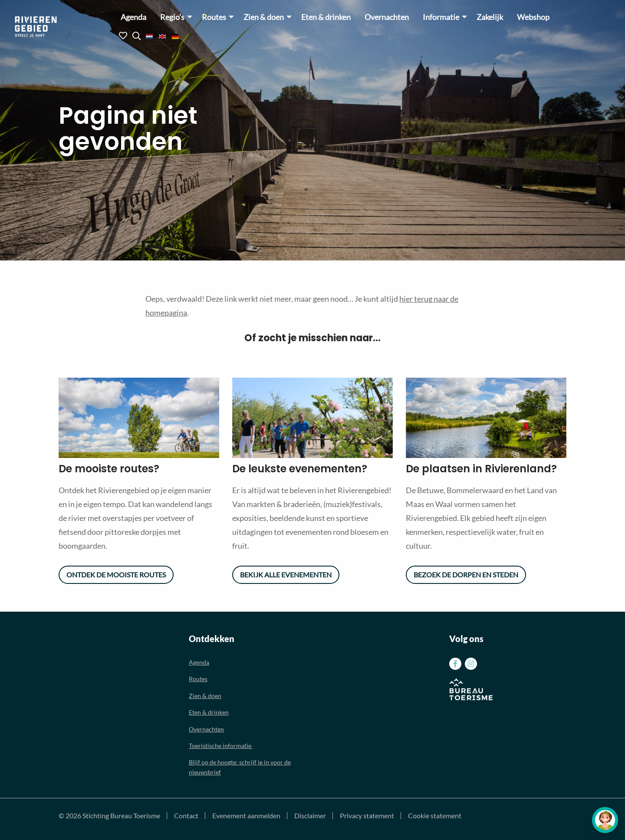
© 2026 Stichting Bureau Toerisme (109, 816)
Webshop (533, 17)
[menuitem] (133, 17)
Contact (186, 816)
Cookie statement (435, 816)
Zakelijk (490, 17)
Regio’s (172, 17)
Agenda (133, 17)
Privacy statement (367, 816)
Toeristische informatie (221, 746)
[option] (139, 418)
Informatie (441, 17)
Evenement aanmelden (246, 816)
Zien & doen (264, 17)
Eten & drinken (326, 17)
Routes (214, 17)
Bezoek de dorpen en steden (466, 575)
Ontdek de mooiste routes (116, 575)
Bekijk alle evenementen (286, 575)
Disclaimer (310, 816)
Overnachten (387, 17)
